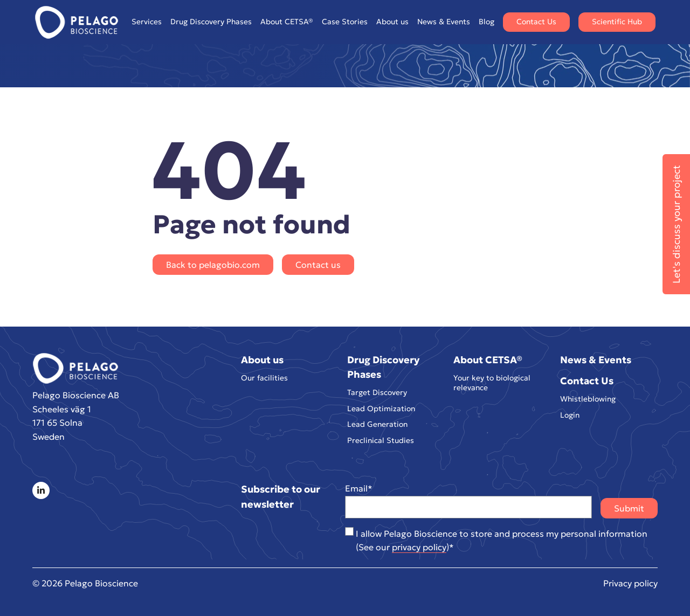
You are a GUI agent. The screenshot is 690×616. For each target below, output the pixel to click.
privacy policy (419, 547)
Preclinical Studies (381, 441)
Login (570, 415)
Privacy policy (630, 583)
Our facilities (264, 378)
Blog (487, 22)
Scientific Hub (617, 22)
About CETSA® (287, 22)
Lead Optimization (381, 409)
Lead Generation (377, 424)
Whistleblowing (588, 399)
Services (147, 22)
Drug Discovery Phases (211, 22)
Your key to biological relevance (492, 383)
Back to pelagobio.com (213, 265)
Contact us (318, 265)
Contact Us (536, 22)
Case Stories (345, 22)
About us (392, 22)
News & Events (444, 22)
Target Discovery (377, 393)
